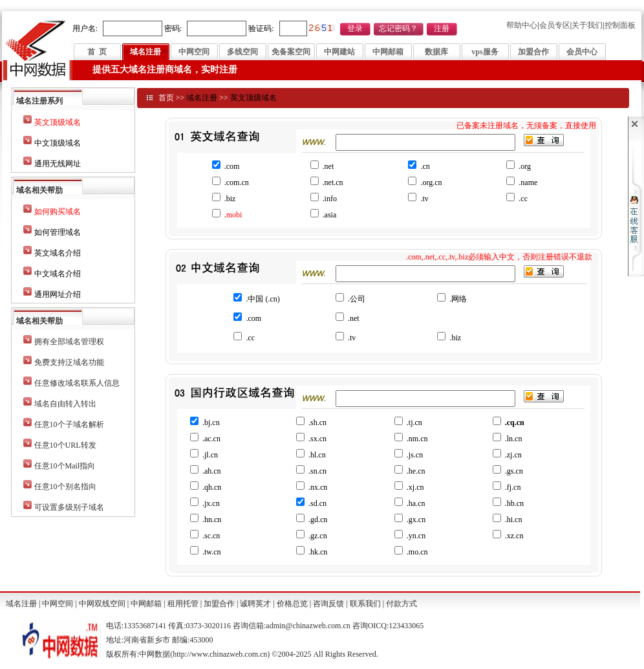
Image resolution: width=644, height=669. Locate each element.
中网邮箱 (388, 52)
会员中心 (582, 52)
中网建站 (339, 52)
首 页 (97, 52)
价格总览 (292, 604)
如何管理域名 (58, 232)
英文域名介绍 (58, 253)
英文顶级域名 (253, 98)
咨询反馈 (328, 604)
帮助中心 (522, 25)
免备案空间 (291, 52)
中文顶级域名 (58, 143)
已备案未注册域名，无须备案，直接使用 (526, 126)
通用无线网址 (58, 164)
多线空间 (242, 52)
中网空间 (194, 52)
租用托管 (183, 604)
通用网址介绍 (58, 294)
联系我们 (365, 604)
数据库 (436, 52)
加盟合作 (533, 52)
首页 (166, 98)
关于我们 (587, 25)
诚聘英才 (255, 604)
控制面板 (620, 25)
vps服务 (485, 52)
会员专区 (555, 25)
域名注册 (145, 52)
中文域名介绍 (58, 274)
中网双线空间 (102, 604)
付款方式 (402, 604)
